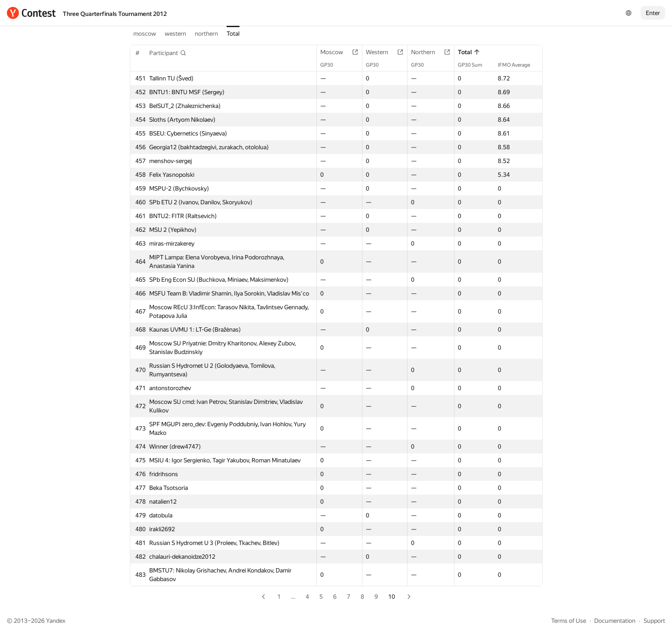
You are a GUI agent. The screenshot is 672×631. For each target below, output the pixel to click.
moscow (145, 34)
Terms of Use (569, 621)
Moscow (336, 52)
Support (654, 621)
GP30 (331, 65)
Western (381, 52)
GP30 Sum (474, 65)
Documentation (615, 621)
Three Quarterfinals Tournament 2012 (115, 14)
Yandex (56, 621)
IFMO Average (518, 65)
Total (233, 34)
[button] (168, 53)
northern (206, 34)
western (175, 34)
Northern (427, 52)
